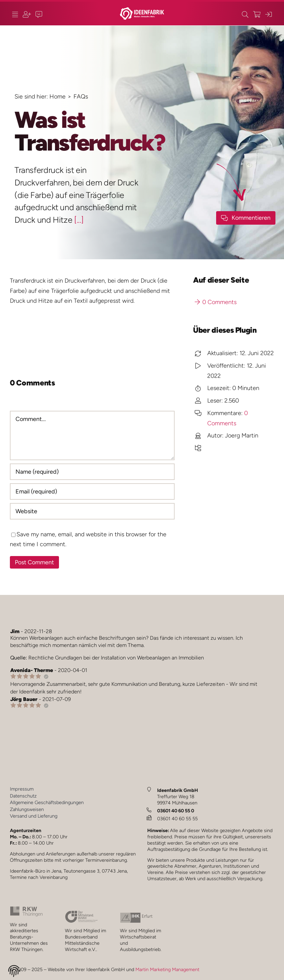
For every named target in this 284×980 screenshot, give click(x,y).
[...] (79, 220)
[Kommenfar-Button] (246, 218)
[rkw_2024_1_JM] (26, 909)
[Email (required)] (92, 491)
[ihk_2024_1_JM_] (136, 915)
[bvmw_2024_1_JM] (81, 913)
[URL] (92, 511)
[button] (14, 972)
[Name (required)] (92, 472)
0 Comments (216, 302)
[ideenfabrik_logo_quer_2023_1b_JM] (142, 10)
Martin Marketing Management (167, 969)
